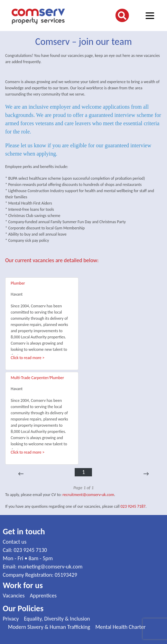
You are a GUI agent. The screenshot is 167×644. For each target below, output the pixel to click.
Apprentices (43, 596)
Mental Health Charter (121, 627)
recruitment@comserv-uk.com (88, 495)
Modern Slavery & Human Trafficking (49, 627)
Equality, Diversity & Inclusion (57, 619)
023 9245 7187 (133, 506)
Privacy (11, 619)
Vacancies (14, 596)
